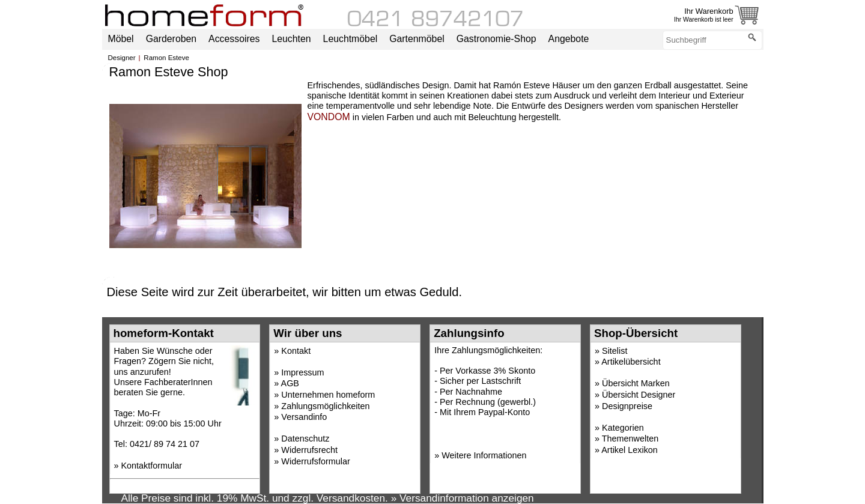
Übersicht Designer (639, 395)
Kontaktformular (152, 466)
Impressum (302, 372)
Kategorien (623, 428)
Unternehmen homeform (328, 395)
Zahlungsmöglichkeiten (325, 406)
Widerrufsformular (315, 461)
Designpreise (627, 406)
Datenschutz (305, 439)
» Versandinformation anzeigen (463, 498)
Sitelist (615, 351)
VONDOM (329, 117)
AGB (290, 383)
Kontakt (296, 351)
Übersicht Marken (636, 383)
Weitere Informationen (484, 455)
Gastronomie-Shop (496, 39)
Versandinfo (304, 417)
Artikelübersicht (631, 362)
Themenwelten (630, 439)
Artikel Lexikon (630, 450)
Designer (122, 58)
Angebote (569, 39)
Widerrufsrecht (309, 450)
